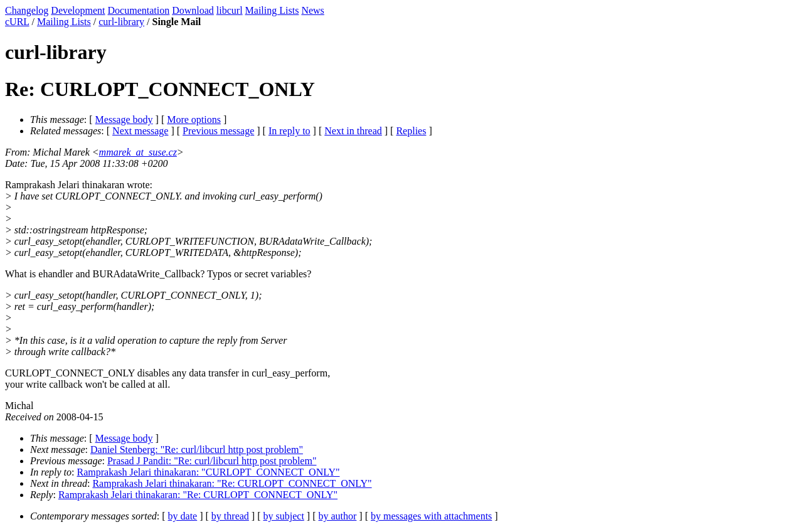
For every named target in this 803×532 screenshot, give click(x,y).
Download (193, 10)
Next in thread (353, 131)
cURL (17, 22)
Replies (411, 131)
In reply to (290, 131)
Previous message (218, 131)
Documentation (139, 10)
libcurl (230, 10)
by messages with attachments (431, 516)
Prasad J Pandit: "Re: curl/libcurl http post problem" (212, 461)
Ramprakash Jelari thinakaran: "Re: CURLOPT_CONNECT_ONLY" (232, 483)
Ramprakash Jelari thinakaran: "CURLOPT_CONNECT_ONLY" (209, 472)
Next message (140, 131)
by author (337, 516)
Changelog (27, 10)
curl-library (121, 22)
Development (78, 10)
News (312, 10)
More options (194, 120)
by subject (284, 516)
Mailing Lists (272, 10)
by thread (230, 516)
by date (183, 516)
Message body (124, 120)
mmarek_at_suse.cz (138, 152)
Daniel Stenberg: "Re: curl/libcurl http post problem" (197, 450)
